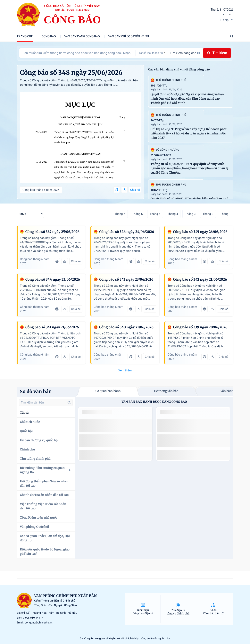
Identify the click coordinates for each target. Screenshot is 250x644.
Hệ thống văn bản (166, 391)
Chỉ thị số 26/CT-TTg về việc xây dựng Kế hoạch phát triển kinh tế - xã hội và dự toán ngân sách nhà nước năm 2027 (189, 134)
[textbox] (152, 53)
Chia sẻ (135, 190)
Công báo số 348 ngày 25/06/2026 (71, 73)
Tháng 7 (120, 214)
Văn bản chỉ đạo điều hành (129, 36)
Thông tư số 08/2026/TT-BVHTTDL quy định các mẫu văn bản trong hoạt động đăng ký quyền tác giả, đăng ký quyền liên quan (84, 137)
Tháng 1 (226, 214)
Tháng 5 (155, 214)
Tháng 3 (190, 214)
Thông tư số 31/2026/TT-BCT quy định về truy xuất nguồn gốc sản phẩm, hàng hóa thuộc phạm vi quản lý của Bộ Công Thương (189, 168)
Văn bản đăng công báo (82, 36)
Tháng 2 (208, 214)
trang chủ (25, 36)
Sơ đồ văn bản (36, 391)
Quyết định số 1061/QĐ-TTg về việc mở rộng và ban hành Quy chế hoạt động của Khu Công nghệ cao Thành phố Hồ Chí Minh (187, 99)
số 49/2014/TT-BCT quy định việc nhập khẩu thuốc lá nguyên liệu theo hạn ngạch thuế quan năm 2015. (114, 426)
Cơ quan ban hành (108, 391)
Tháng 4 (173, 214)
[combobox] (152, 53)
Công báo (49, 36)
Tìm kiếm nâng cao (185, 53)
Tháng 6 (137, 214)
